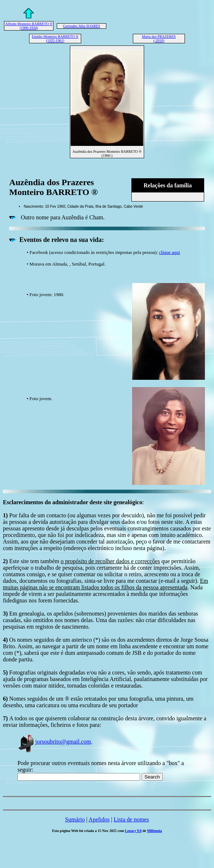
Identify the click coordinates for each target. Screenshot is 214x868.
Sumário (75, 819)
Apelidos (99, 819)
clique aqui (169, 252)
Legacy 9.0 (133, 831)
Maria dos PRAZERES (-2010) (159, 39)
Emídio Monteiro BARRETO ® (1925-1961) (55, 39)
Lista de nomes (131, 819)
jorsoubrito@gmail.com (54, 742)
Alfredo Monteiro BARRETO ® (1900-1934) (29, 26)
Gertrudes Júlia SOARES (82, 26)
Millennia (154, 831)
